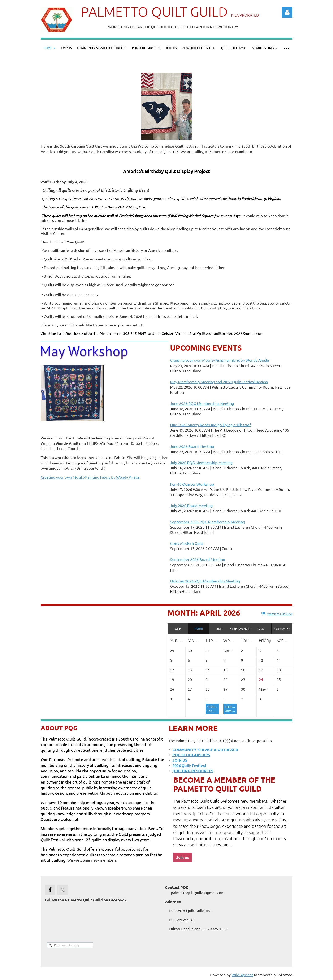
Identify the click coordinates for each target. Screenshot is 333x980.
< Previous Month (240, 628)
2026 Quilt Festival (189, 765)
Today (261, 628)
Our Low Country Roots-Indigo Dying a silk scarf (210, 425)
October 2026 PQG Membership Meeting (205, 581)
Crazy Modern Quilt (187, 543)
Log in (287, 12)
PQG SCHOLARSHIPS (191, 755)
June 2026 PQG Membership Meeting (202, 403)
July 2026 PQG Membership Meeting (201, 462)
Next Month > (282, 628)
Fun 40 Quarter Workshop (192, 484)
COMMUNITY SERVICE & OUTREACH (205, 749)
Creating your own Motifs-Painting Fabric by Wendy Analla (90, 477)
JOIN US (180, 760)
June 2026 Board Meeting (192, 446)
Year (220, 628)
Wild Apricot (242, 975)
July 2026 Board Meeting (191, 505)
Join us (183, 857)
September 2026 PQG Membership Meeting (207, 522)
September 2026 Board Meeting (198, 559)
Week (178, 628)
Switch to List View (280, 614)
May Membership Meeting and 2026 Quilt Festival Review (219, 382)
